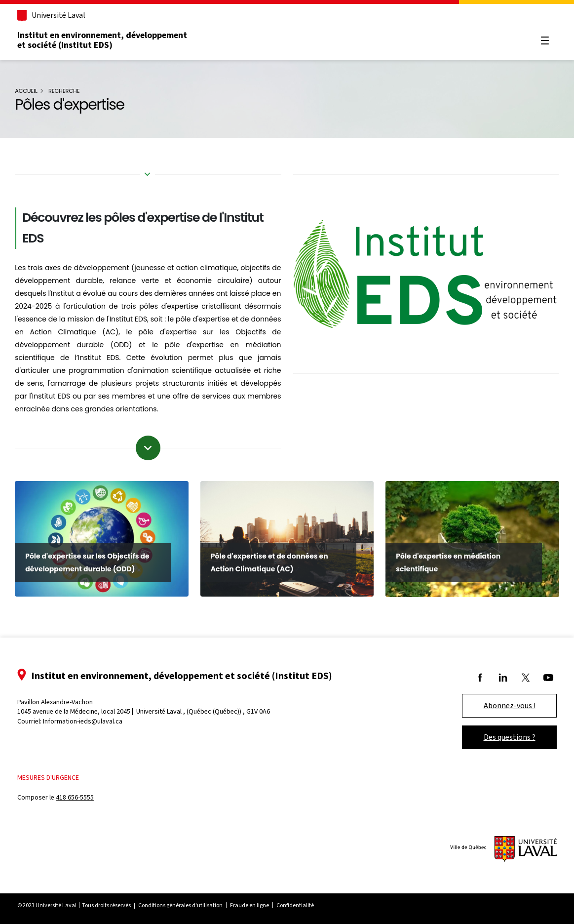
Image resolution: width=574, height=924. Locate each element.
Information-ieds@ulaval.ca (88, 719)
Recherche (69, 91)
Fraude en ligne (255, 903)
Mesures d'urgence (54, 775)
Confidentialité (301, 903)
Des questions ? (504, 735)
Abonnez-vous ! (504, 703)
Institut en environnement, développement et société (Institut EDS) (108, 40)
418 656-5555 (80, 795)
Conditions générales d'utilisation (186, 903)
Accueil (31, 91)
